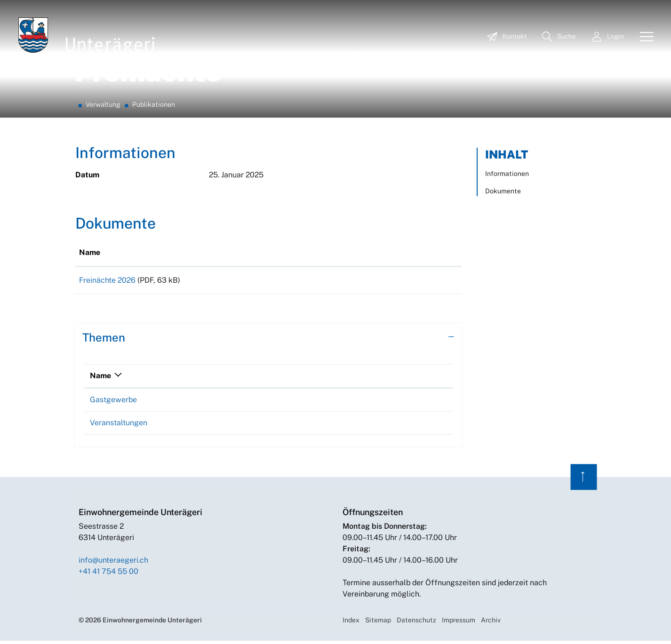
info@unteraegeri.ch (113, 563)
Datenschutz (416, 623)
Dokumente (503, 191)
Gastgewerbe (113, 403)
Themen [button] (104, 341)
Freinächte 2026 (107, 280)
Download (403, 282)
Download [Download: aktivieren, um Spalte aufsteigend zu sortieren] (367, 252)
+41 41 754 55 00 (108, 575)
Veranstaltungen (119, 426)
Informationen (507, 174)
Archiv (491, 623)
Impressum (459, 623)
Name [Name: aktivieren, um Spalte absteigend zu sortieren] (100, 379)
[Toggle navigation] (643, 37)
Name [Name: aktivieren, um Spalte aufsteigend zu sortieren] (90, 252)
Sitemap (378, 623)
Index (351, 623)
